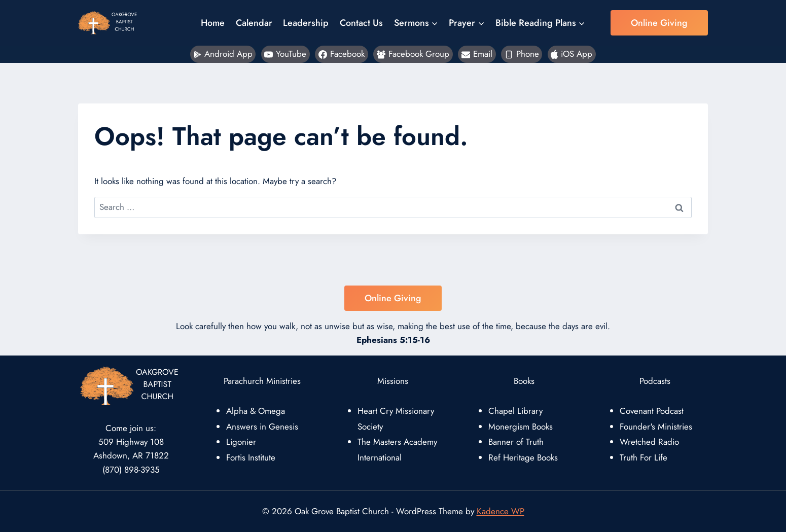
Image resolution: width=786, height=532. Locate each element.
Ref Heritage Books (523, 457)
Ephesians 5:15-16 (393, 340)
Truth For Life (644, 457)
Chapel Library (515, 411)
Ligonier (241, 442)
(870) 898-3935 (131, 470)
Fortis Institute (251, 457)
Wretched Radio (649, 442)
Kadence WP (501, 511)
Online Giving (659, 23)
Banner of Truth (516, 442)
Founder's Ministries (656, 427)
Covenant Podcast (652, 411)
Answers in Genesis (262, 427)
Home (213, 23)
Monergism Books (521, 427)
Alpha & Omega (256, 411)
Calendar (254, 23)
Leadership (306, 23)
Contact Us (361, 23)
